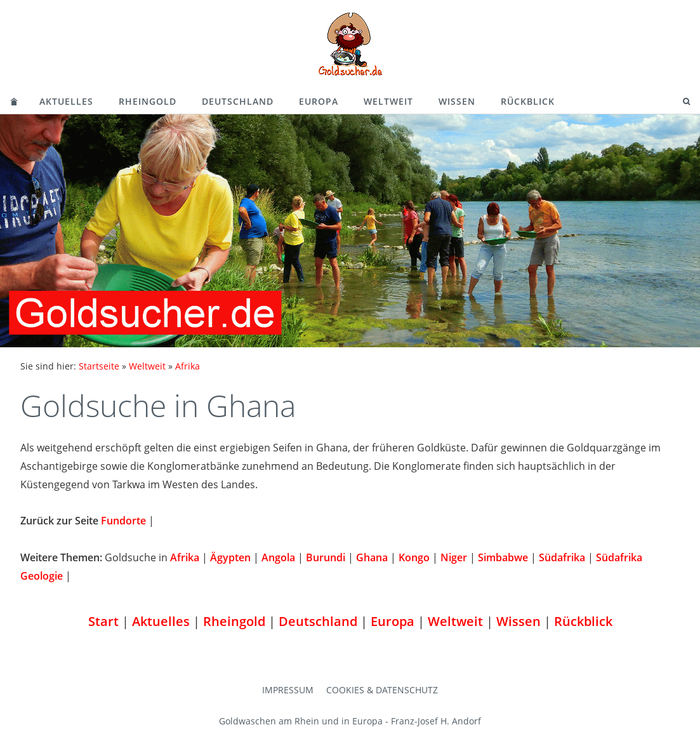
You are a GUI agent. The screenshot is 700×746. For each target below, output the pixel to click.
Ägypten (230, 557)
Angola (278, 557)
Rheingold (148, 101)
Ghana (372, 557)
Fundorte (123, 521)
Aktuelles (66, 101)
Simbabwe (503, 557)
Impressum (288, 690)
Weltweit (388, 101)
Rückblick (528, 101)
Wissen (457, 101)
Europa (319, 101)
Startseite (99, 366)
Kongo (414, 557)
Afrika (188, 366)
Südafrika (562, 557)
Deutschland (238, 101)
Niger (454, 557)
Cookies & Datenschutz (382, 690)
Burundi (326, 557)
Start (103, 621)
